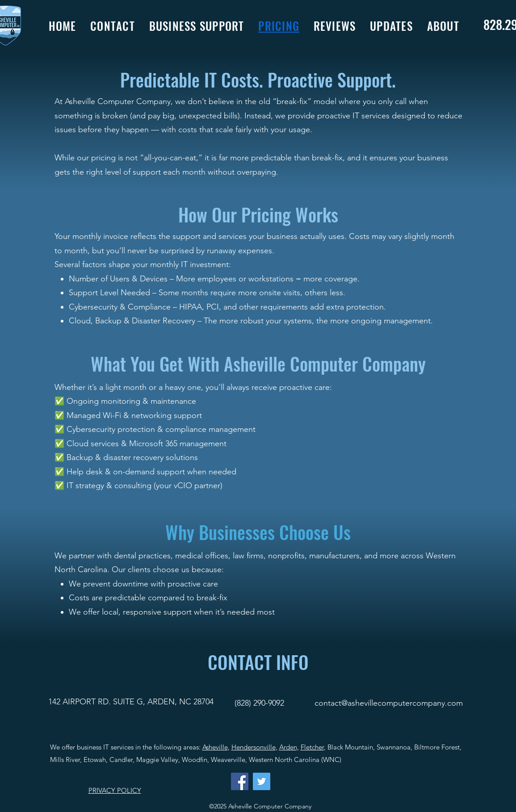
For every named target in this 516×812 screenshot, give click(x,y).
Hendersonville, (254, 747)
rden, (291, 747)
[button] (204, 26)
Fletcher (312, 747)
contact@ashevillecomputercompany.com (389, 703)
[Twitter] (262, 781)
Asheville (215, 747)
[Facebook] (240, 781)
